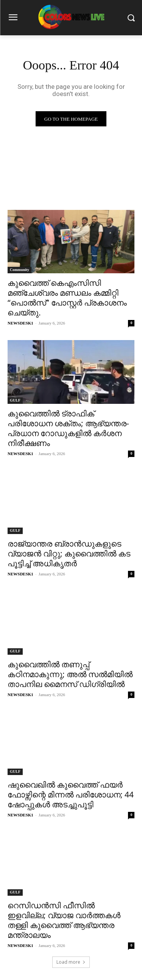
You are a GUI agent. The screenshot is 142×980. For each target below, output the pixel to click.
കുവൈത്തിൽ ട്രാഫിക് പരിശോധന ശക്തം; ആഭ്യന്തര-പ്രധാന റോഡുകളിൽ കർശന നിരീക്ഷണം (68, 428)
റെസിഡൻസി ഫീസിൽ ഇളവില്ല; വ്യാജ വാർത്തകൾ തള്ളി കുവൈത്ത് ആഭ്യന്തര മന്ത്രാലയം (64, 920)
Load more (71, 962)
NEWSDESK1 (20, 323)
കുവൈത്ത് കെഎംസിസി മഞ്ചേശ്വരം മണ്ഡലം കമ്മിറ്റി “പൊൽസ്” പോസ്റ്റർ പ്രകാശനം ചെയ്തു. (67, 298)
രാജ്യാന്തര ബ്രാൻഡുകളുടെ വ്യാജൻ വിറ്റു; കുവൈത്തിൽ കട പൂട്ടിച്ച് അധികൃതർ (69, 553)
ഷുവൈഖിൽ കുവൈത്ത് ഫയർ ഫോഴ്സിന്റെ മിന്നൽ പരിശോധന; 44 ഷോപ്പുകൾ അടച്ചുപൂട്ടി (71, 794)
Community (20, 270)
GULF (15, 400)
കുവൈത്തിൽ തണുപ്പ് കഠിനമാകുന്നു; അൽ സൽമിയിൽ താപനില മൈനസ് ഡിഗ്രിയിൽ (70, 674)
